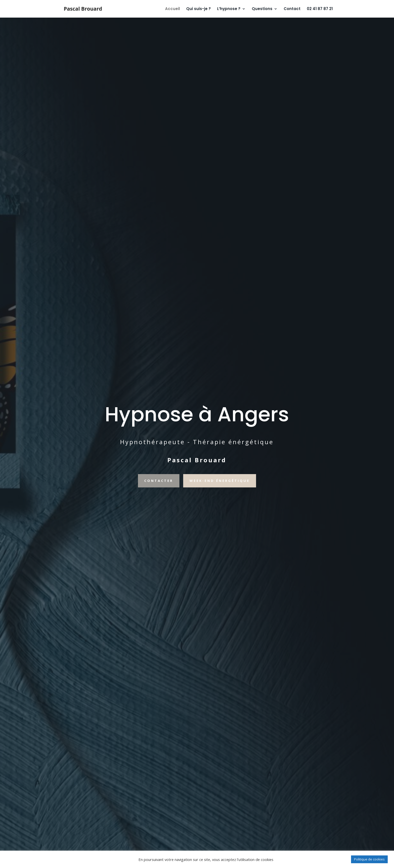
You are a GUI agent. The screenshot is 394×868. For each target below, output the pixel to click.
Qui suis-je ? (199, 9)
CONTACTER (159, 481)
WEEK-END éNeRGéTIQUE (220, 481)
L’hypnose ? (229, 9)
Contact (292, 9)
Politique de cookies (369, 859)
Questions (262, 9)
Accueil (173, 9)
